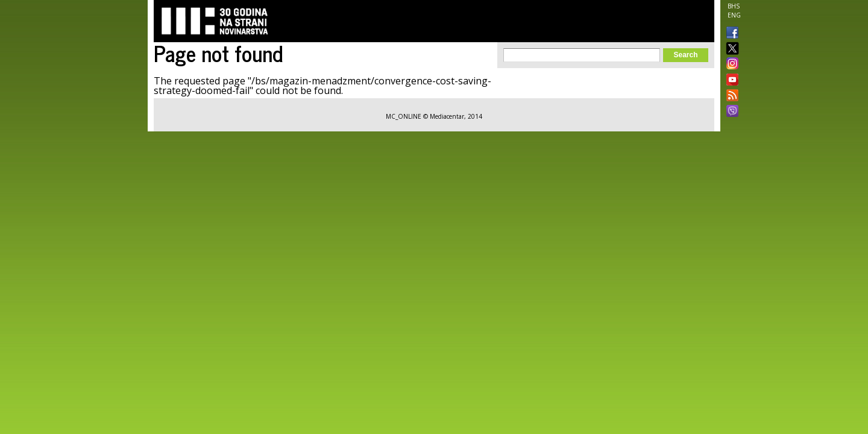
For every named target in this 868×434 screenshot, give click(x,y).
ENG (734, 15)
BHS (734, 6)
